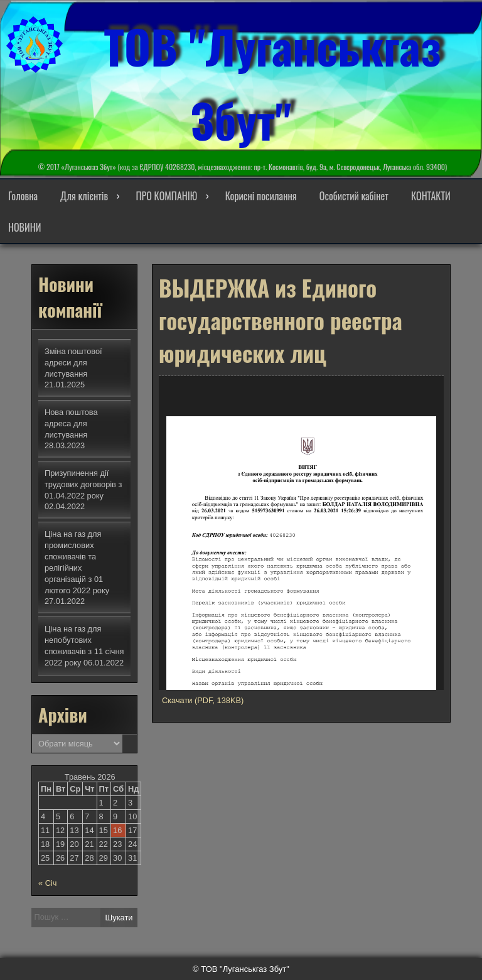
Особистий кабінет (354, 196)
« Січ (47, 883)
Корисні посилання (261, 196)
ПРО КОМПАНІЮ (166, 196)
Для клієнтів (84, 196)
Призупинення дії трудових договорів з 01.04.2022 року (83, 484)
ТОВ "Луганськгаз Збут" (273, 81)
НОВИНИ (24, 227)
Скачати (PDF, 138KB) (203, 700)
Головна (23, 196)
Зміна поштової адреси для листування (73, 363)
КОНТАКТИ (431, 196)
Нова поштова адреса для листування (71, 423)
